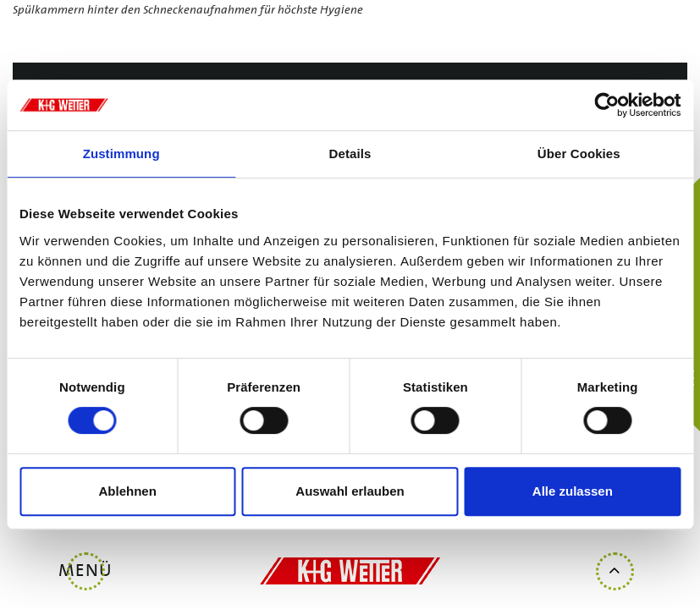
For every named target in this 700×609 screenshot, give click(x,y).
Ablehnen (128, 491)
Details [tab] (350, 154)
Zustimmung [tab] (121, 154)
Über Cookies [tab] (579, 154)
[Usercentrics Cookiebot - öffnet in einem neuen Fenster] (606, 105)
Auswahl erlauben (350, 491)
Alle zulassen (573, 491)
